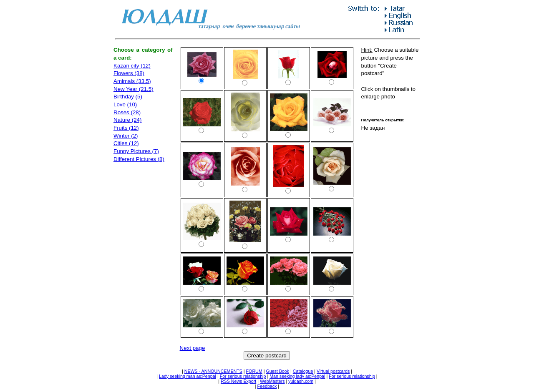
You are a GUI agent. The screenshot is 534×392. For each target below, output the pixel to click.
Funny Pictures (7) (136, 151)
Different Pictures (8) (139, 159)
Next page (193, 348)
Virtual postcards (333, 371)
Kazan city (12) (132, 66)
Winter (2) (126, 136)
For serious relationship (243, 376)
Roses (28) (127, 112)
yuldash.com (301, 381)
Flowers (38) (129, 73)
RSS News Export (238, 381)
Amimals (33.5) (132, 81)
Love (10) (125, 104)
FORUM (254, 371)
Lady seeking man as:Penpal (188, 376)
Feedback (267, 386)
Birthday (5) (128, 97)
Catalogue (303, 371)
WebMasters (272, 381)
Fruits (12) (126, 128)
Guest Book (277, 371)
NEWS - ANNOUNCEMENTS (213, 371)
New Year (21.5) (133, 89)
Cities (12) (126, 143)
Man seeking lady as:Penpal (297, 376)
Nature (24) (127, 120)
